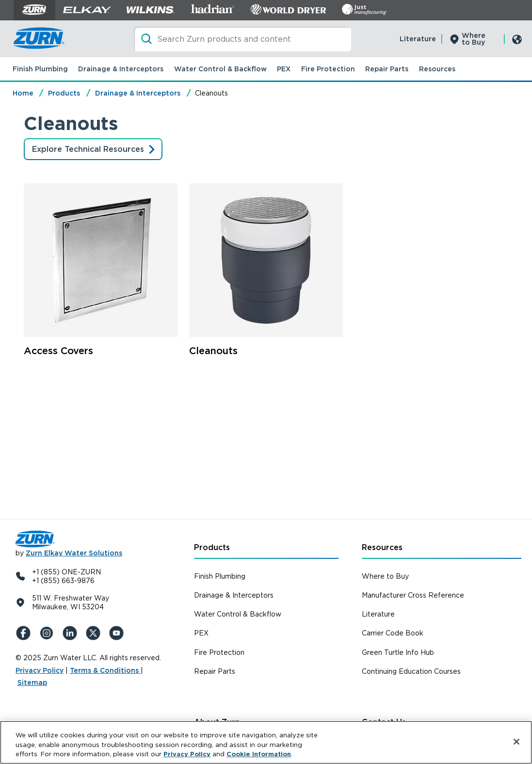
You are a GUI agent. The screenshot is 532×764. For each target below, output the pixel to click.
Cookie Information (259, 754)
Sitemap (32, 683)
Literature (418, 39)
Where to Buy (474, 39)
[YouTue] (118, 633)
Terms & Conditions (105, 670)
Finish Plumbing (40, 69)
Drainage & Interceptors (121, 69)
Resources (437, 69)
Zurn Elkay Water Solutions (74, 553)
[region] (266, 742)
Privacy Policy (40, 670)
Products (64, 93)
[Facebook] (25, 633)
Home (23, 93)
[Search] (242, 39)
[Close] (516, 742)
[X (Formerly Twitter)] (95, 633)
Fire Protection (328, 69)
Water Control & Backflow (220, 69)
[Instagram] (48, 633)
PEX (284, 69)
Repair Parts (387, 69)
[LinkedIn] (72, 633)
